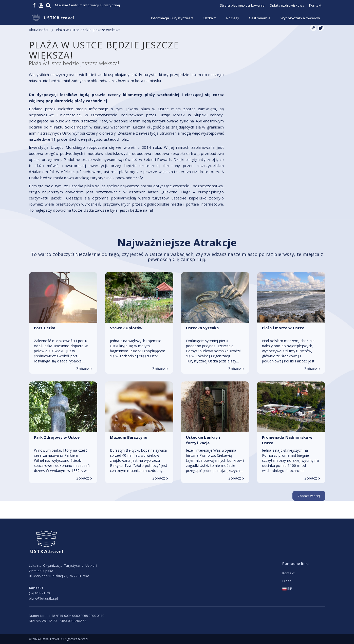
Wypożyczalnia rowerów (300, 18)
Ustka (210, 18)
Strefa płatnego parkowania (242, 5)
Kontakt (315, 5)
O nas (287, 581)
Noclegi (232, 18)
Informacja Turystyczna (172, 18)
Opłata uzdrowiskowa (287, 5)
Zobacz (84, 369)
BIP (287, 588)
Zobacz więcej (309, 496)
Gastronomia (260, 18)
